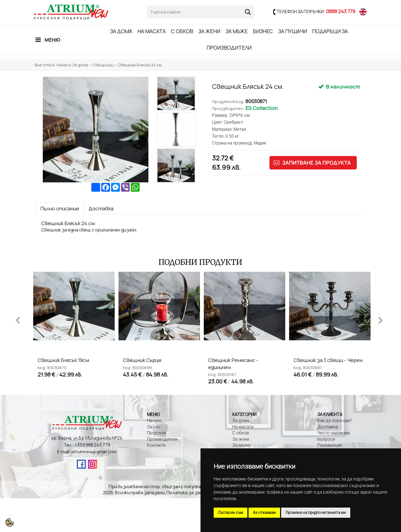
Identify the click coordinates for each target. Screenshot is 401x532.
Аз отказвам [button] (264, 513)
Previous (18, 319)
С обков (182, 31)
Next (380, 319)
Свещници (103, 65)
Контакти (156, 445)
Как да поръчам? (335, 421)
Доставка (327, 427)
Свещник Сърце (142, 360)
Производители (229, 48)
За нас (154, 427)
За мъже (237, 31)
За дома (121, 31)
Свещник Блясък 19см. (64, 360)
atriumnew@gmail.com (94, 452)
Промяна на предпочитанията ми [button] (316, 513)
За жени (209, 31)
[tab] (60, 209)
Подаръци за (330, 31)
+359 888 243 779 (92, 445)
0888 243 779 (341, 11)
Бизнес (263, 31)
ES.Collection (262, 108)
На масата (152, 31)
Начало (64, 65)
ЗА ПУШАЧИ (293, 31)
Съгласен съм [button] (231, 513)
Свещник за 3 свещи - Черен (328, 360)
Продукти (156, 433)
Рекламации (330, 445)
